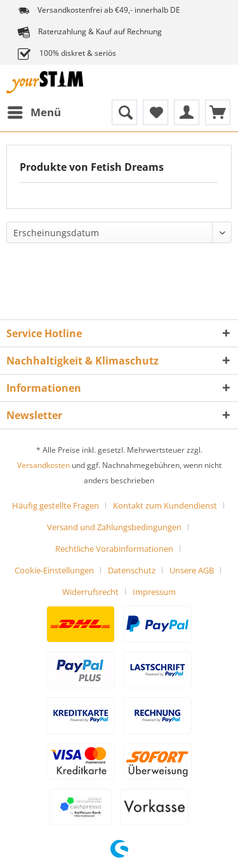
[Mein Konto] (187, 112)
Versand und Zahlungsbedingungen (114, 527)
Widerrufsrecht (90, 592)
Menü (34, 111)
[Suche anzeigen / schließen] (124, 112)
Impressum (154, 592)
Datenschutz (132, 570)
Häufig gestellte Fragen (56, 505)
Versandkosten (43, 465)
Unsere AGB (192, 570)
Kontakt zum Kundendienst (165, 505)
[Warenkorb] (218, 112)
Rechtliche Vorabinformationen (114, 549)
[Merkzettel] (155, 112)
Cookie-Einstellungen (54, 570)
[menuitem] (34, 112)
